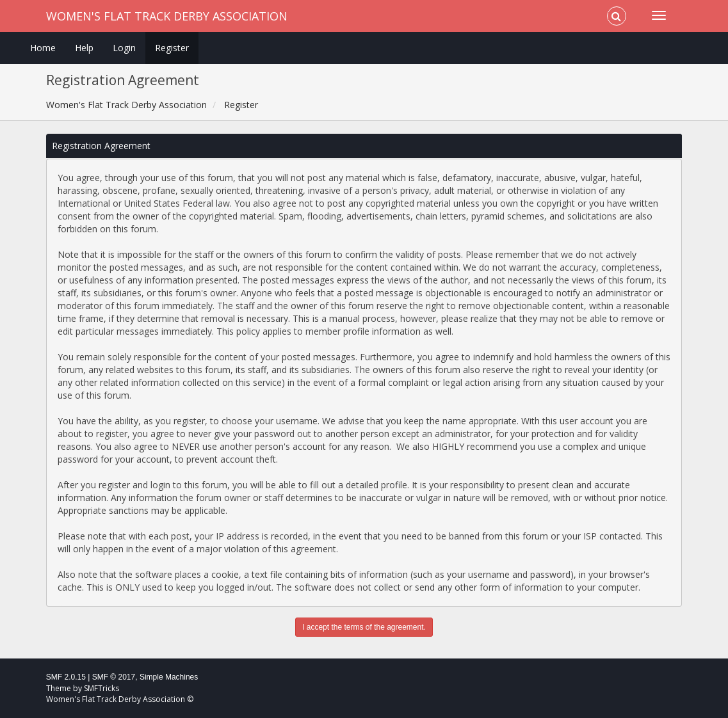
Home (43, 48)
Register (172, 48)
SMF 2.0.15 (66, 677)
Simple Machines (169, 677)
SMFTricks (101, 688)
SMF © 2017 (114, 677)
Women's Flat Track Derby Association (167, 16)
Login (124, 48)
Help (84, 48)
